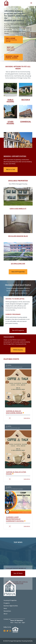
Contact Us (7, 619)
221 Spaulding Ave (18, 264)
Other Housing (10, 122)
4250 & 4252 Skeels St (18, 209)
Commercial (26, 122)
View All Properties (18, 272)
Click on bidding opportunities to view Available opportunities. (17, 151)
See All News (18, 573)
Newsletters (7, 611)
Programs (7, 603)
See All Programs (18, 330)
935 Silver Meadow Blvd (18, 236)
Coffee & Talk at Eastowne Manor (14, 412)
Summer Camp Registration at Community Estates (15, 519)
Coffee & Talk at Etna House (16, 473)
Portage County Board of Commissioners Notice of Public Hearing (16, 555)
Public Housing (10, 101)
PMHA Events (18, 350)
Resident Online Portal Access (12, 57)
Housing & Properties (10, 600)
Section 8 (26, 100)
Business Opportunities (11, 606)
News (5, 608)
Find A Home (10, 38)
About (5, 614)
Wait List (10, 47)
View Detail (27, 418)
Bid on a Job (11, 170)
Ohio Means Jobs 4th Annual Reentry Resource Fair (17, 567)
